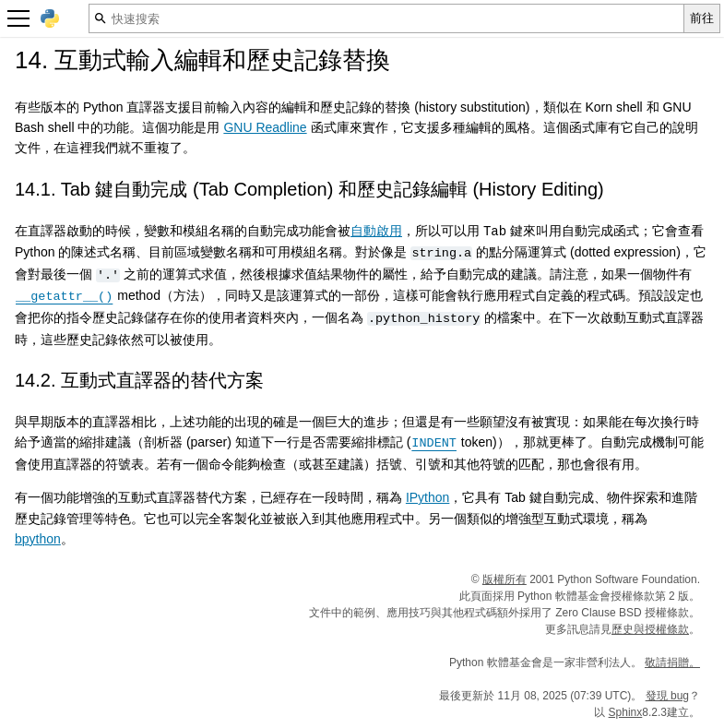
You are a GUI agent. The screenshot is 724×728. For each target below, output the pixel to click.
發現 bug (667, 695)
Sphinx (626, 711)
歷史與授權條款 (650, 628)
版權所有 (504, 579)
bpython (38, 538)
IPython (427, 496)
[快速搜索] (386, 18)
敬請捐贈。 (672, 662)
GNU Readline (265, 127)
